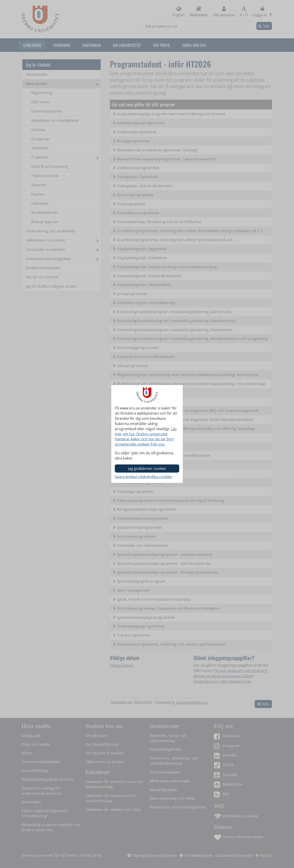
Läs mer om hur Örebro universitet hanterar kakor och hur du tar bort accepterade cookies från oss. (146, 437)
